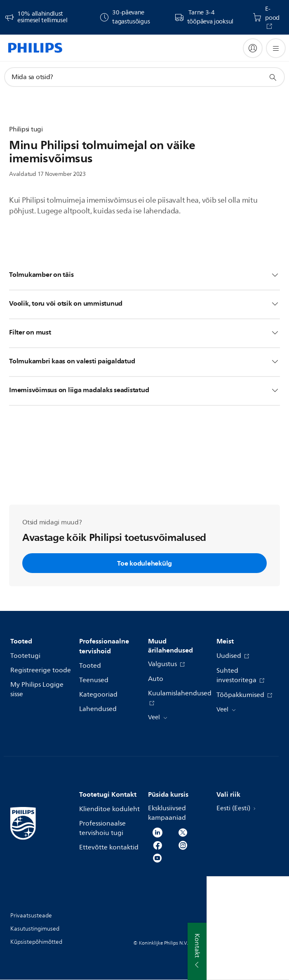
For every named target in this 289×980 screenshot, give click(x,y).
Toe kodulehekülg (144, 563)
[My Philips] (253, 48)
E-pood (272, 14)
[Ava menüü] (276, 48)
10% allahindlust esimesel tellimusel (42, 17)
